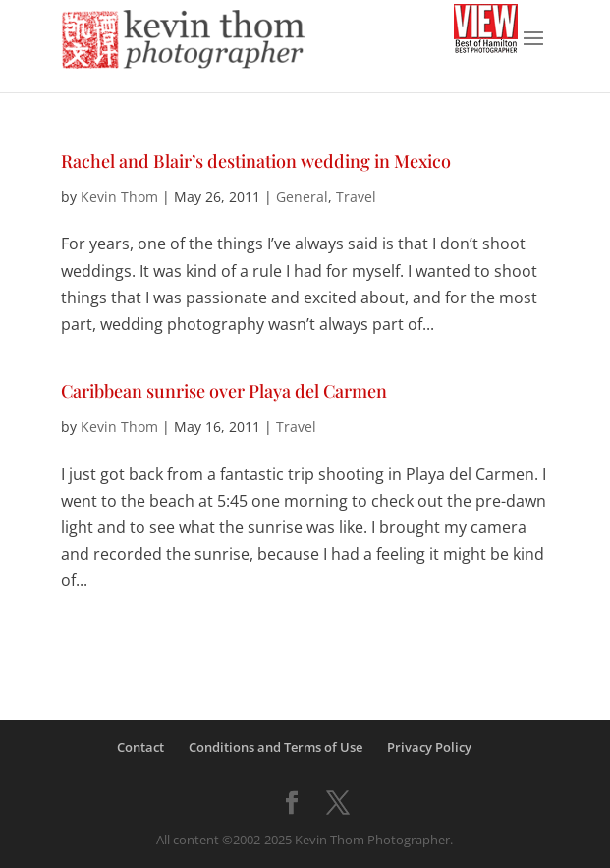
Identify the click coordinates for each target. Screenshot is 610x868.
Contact (140, 747)
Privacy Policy (429, 747)
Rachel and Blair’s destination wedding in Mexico (256, 161)
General (302, 197)
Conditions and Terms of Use (276, 747)
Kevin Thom (119, 197)
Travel (356, 197)
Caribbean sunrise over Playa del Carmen (224, 391)
